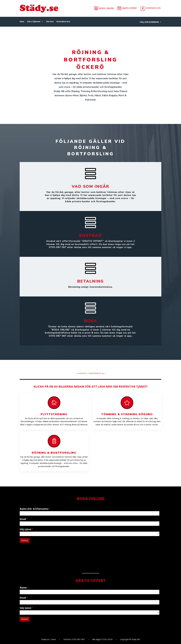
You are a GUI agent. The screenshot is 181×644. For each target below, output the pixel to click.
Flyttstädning (54, 414)
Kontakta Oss (63, 22)
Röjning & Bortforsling (54, 453)
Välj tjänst (26, 529)
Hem (22, 22)
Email (24, 519)
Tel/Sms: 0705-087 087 (74, 639)
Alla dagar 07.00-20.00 (102, 639)
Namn (24, 588)
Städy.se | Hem (49, 639)
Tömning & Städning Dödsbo (127, 414)
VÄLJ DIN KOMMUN (149, 22)
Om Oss (50, 22)
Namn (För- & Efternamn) (35, 509)
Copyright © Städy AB (130, 639)
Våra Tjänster (34, 22)
